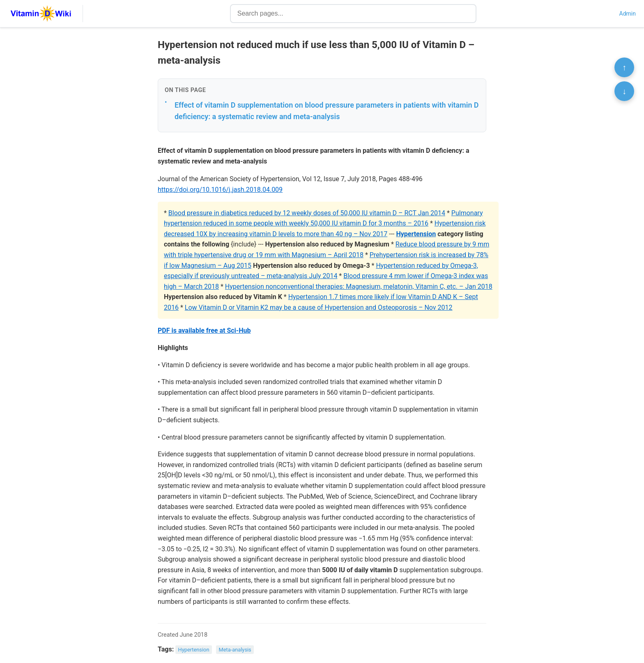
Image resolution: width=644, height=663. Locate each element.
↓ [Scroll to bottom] (624, 91)
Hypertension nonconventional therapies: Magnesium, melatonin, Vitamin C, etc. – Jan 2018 (359, 287)
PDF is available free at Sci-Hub (204, 330)
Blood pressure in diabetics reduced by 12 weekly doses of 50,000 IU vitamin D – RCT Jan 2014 (307, 213)
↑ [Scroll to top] (624, 67)
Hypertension (416, 234)
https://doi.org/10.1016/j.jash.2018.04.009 (220, 190)
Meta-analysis (235, 650)
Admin (628, 14)
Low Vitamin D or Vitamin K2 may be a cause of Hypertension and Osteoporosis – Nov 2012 (319, 307)
